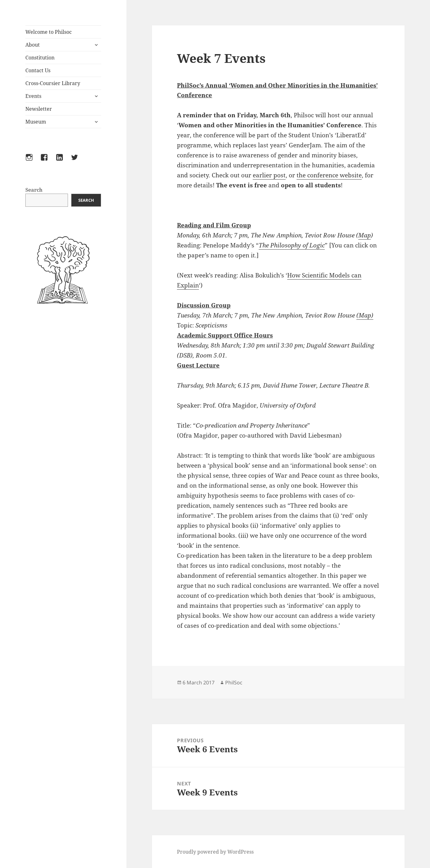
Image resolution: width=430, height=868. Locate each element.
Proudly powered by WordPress (215, 852)
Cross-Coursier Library (53, 83)
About (33, 45)
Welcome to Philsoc (49, 32)
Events (33, 96)
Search (34, 190)
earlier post (269, 175)
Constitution (40, 58)
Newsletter (39, 109)
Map (365, 235)
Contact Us (38, 70)
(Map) (365, 315)
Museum (36, 122)
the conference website (329, 175)
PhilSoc (234, 683)
